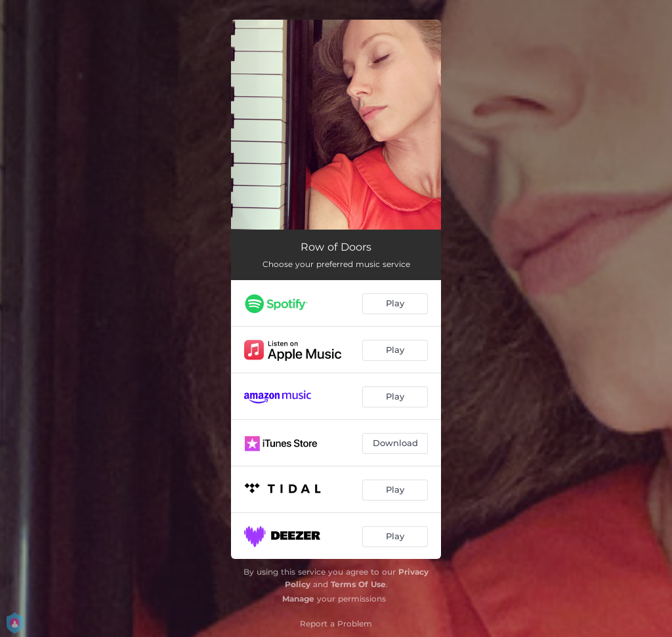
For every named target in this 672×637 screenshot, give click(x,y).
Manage (298, 599)
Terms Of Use (358, 584)
